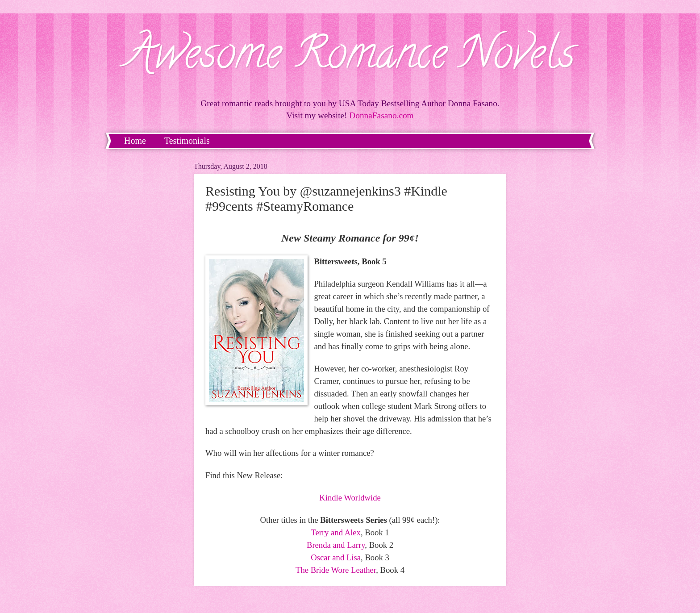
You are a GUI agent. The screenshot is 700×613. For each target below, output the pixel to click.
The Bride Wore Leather (336, 570)
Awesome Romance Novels (350, 58)
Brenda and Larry (336, 545)
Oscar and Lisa (336, 557)
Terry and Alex (336, 532)
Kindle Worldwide (350, 498)
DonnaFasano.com (381, 115)
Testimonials (187, 141)
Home (135, 141)
